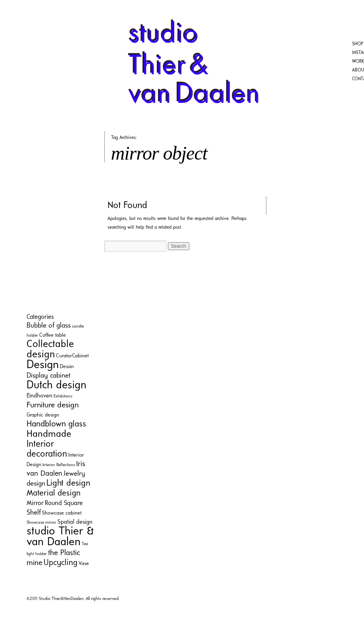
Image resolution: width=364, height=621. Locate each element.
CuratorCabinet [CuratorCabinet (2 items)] (72, 356)
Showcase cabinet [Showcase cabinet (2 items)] (62, 513)
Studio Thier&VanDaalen (61, 599)
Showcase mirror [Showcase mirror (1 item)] (41, 523)
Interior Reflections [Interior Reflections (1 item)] (59, 465)
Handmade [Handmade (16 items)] (49, 434)
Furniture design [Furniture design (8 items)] (53, 405)
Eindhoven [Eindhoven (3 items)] (39, 396)
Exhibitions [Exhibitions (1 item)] (63, 396)
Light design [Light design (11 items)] (68, 483)
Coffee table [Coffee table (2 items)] (53, 335)
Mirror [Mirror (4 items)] (35, 503)
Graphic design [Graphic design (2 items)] (43, 415)
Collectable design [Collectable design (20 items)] (50, 350)
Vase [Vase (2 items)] (84, 564)
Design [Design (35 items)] (43, 365)
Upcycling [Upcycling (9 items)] (61, 563)
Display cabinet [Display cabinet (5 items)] (49, 376)
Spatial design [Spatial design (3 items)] (75, 522)
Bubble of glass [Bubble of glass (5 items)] (49, 326)
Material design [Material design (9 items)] (54, 493)
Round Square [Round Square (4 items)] (64, 503)
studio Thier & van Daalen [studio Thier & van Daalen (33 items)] (60, 537)
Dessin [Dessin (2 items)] (67, 367)
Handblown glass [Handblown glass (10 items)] (56, 424)
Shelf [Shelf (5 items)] (34, 513)
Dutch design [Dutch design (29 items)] (57, 386)
